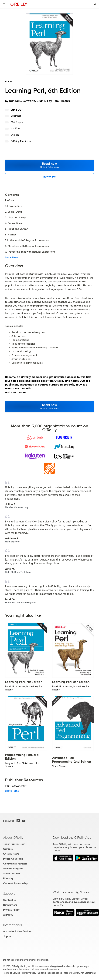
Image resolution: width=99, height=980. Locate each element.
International (12, 925)
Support (9, 894)
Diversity (8, 878)
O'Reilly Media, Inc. (22, 141)
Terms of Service (12, 973)
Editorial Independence (50, 973)
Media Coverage (13, 859)
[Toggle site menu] (4, 4)
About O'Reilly (13, 838)
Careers (8, 849)
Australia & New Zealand (18, 931)
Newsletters (10, 905)
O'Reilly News (11, 854)
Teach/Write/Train (14, 844)
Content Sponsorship (16, 883)
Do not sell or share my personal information (26, 960)
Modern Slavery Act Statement (80, 973)
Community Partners (15, 864)
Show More (12, 257)
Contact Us (10, 900)
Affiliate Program (13, 869)
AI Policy (8, 915)
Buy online (50, 177)
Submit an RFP (12, 873)
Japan (7, 936)
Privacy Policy (11, 910)
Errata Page (12, 791)
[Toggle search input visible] (95, 4)
